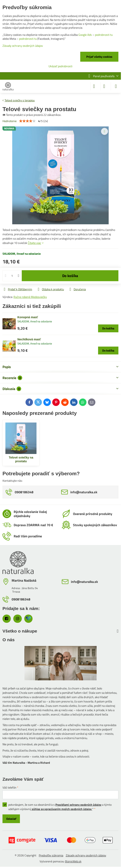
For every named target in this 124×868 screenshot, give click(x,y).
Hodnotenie (10, 121)
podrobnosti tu (104, 35)
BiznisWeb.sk (73, 861)
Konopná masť (28, 317)
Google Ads (85, 35)
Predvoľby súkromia (51, 855)
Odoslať (11, 819)
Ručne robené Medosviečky (30, 297)
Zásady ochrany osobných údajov (86, 855)
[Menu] (116, 86)
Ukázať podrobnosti (60, 66)
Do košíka (70, 276)
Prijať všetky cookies (99, 57)
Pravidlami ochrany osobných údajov (78, 805)
